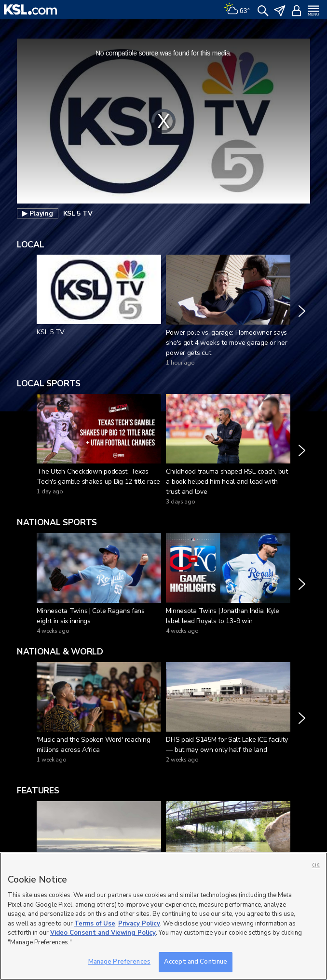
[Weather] (237, 10)
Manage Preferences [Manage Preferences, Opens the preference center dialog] (119, 962)
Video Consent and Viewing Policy (103, 933)
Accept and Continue (196, 962)
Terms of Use (95, 924)
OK (316, 865)
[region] (163, 916)
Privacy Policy (139, 924)
